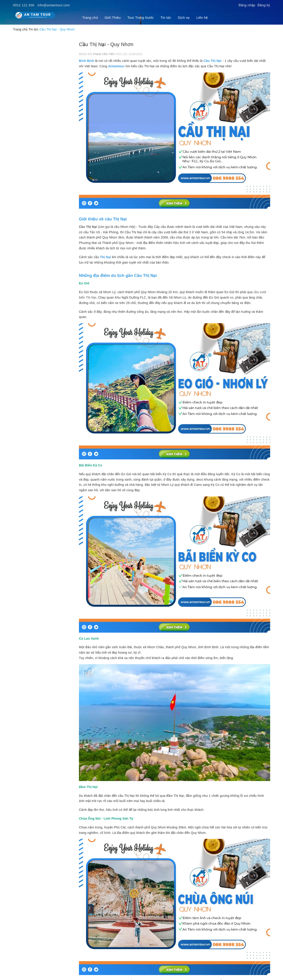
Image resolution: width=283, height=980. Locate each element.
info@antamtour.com (54, 5)
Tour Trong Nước (141, 18)
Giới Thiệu (113, 18)
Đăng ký (264, 5)
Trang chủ (90, 18)
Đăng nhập (247, 5)
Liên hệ (202, 18)
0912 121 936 (24, 5)
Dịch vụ (184, 18)
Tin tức (166, 18)
